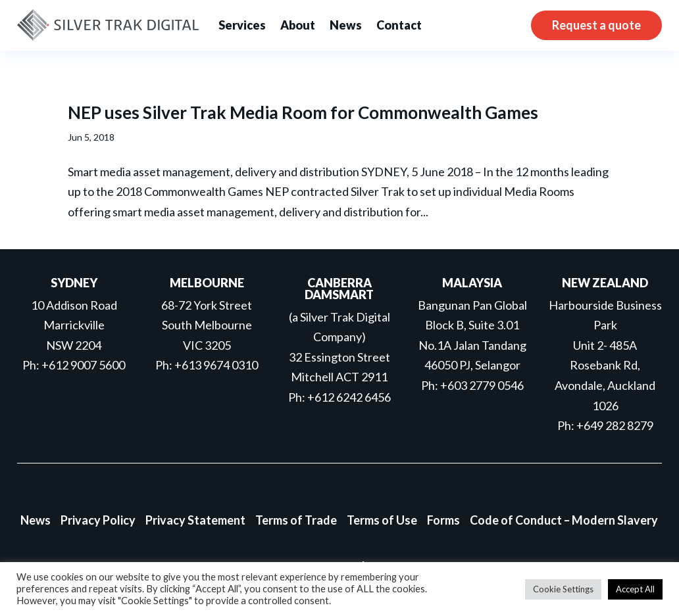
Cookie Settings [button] (563, 589)
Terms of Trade (296, 520)
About (298, 25)
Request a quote (596, 25)
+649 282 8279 (615, 425)
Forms (443, 520)
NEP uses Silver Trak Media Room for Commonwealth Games (303, 112)
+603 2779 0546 (482, 385)
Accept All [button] (635, 589)
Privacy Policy (98, 520)
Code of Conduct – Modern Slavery (564, 520)
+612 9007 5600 (83, 365)
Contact (399, 25)
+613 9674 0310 (216, 365)
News (346, 25)
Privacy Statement (195, 520)
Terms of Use (382, 520)
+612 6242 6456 (349, 397)
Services (242, 25)
